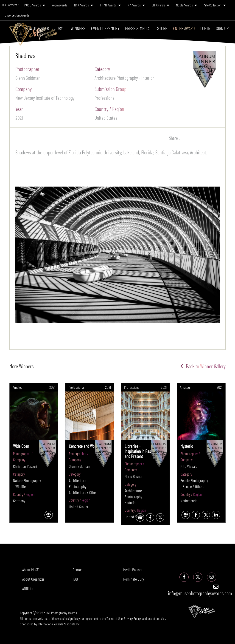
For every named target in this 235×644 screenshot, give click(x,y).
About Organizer (33, 579)
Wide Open (21, 446)
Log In (205, 28)
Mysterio (187, 446)
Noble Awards (186, 5)
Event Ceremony (105, 28)
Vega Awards (60, 5)
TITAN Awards (110, 5)
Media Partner (133, 570)
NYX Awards (84, 5)
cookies (161, 618)
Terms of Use (115, 618)
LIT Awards (160, 5)
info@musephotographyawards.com (200, 590)
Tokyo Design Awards (16, 15)
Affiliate (28, 588)
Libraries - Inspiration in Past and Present (138, 451)
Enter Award (184, 28)
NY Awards (136, 5)
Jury (59, 28)
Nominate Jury (134, 579)
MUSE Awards (35, 5)
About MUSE (31, 570)
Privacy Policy (132, 618)
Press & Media (137, 28)
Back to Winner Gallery (203, 366)
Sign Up (222, 28)
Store (162, 28)
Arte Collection (215, 5)
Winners (78, 28)
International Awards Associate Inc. (59, 624)
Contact (78, 570)
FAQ (75, 579)
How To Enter (37, 28)
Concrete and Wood (83, 446)
